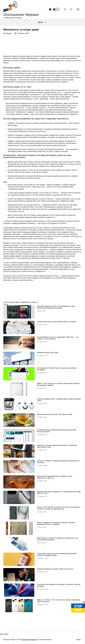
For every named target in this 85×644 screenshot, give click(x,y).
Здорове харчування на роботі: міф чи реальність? (55, 569)
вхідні (12, 302)
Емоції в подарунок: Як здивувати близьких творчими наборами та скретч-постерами (56, 523)
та (37, 302)
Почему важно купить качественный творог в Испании (56, 322)
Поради (9, 33)
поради (33, 302)
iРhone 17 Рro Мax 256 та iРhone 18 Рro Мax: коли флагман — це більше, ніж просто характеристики (59, 508)
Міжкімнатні (25, 302)
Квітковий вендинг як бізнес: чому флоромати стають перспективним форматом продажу (56, 307)
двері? (18, 302)
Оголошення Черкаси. (29, 639)
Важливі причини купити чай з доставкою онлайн (54, 414)
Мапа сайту (4, 634)
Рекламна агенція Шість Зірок (47, 353)
